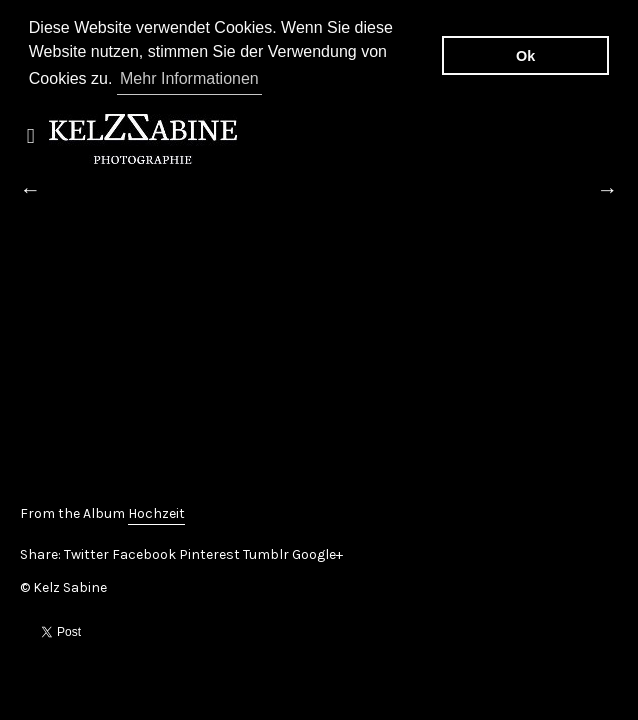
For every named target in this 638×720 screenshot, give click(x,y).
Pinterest (209, 552)
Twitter (86, 552)
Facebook (144, 552)
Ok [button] (525, 56)
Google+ (317, 552)
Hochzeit (156, 511)
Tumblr (266, 552)
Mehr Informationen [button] (189, 78)
